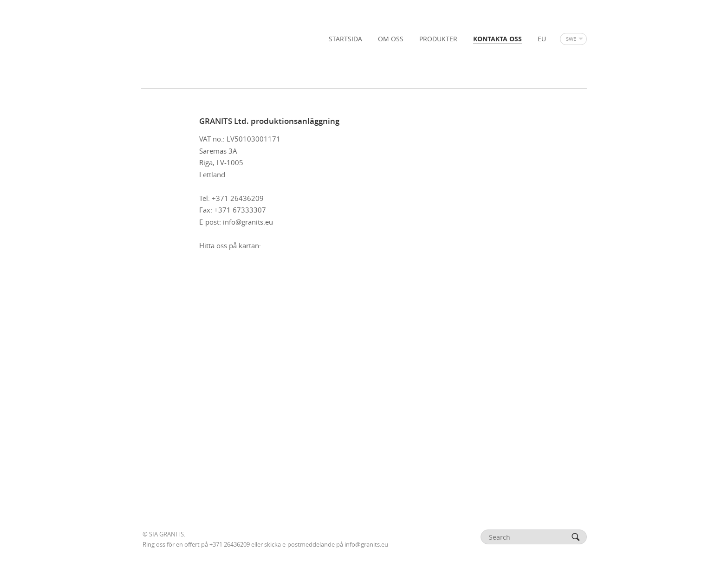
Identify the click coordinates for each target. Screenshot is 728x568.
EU (542, 39)
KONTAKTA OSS (497, 39)
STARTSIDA (345, 39)
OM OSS (391, 39)
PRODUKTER (438, 39)
